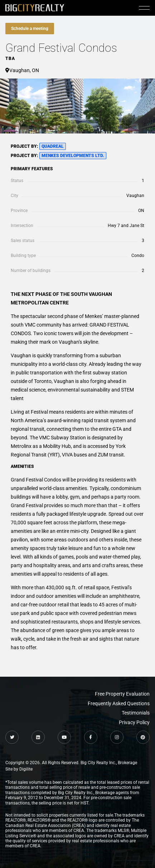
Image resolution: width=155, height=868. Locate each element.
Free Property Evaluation (122, 694)
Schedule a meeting (30, 29)
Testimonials (136, 713)
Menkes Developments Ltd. (73, 156)
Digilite (26, 769)
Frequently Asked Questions (119, 703)
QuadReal (53, 146)
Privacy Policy (134, 722)
